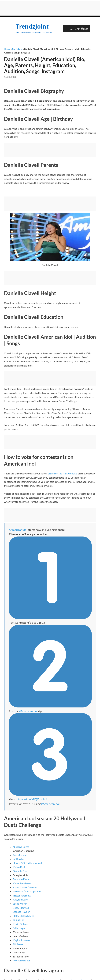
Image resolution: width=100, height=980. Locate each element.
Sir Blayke (18, 859)
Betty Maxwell (21, 908)
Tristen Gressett (22, 895)
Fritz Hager (19, 928)
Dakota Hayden (22, 912)
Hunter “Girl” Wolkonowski (28, 863)
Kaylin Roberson (22, 940)
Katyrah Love (20, 899)
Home (7, 49)
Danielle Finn (20, 871)
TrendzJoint (32, 26)
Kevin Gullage (21, 924)
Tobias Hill (19, 920)
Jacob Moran (20, 904)
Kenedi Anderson (22, 883)
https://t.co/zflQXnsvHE (32, 799)
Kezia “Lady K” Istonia (25, 887)
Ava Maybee (20, 855)
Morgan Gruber (22, 960)
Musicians (17, 49)
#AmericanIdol (18, 530)
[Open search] (82, 29)
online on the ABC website (62, 473)
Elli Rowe (18, 944)
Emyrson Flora (21, 879)
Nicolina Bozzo (21, 847)
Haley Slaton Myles (23, 916)
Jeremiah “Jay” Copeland (27, 891)
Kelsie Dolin (20, 867)
